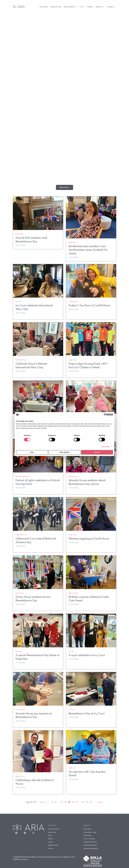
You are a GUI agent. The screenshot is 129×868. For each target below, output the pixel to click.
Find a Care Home (54, 828)
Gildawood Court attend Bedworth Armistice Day (36, 539)
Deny (32, 452)
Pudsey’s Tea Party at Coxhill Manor (90, 304)
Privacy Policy (87, 828)
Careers (90, 7)
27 (62, 801)
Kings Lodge (73, 359)
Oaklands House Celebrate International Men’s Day (31, 364)
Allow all (97, 452)
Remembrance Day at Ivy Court (87, 712)
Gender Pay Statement (90, 844)
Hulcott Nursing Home (22, 475)
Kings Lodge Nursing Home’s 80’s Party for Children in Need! (88, 364)
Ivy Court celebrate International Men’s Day (34, 306)
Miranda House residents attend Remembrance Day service (87, 481)
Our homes (44, 7)
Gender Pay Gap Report (91, 847)
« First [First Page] (42, 801)
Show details (105, 447)
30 (73, 801)
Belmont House (20, 775)
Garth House (73, 534)
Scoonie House (20, 708)
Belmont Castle (73, 592)
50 (87, 801)
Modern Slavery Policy (90, 841)
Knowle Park (19, 233)
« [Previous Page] (46, 801)
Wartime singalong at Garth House (89, 537)
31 (77, 801)
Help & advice (70, 7)
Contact (50, 847)
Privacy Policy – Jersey (90, 831)
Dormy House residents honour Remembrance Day (33, 598)
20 (55, 801)
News (82, 7)
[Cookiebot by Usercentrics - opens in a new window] (103, 415)
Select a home (64, 187)
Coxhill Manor (73, 300)
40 (83, 801)
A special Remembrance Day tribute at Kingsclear (37, 656)
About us (100, 7)
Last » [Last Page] (101, 801)
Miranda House (74, 475)
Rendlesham (72, 241)
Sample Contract (53, 844)
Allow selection (64, 452)
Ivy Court (18, 300)
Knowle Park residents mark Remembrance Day (31, 239)
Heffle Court (72, 767)
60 (91, 801)
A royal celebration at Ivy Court (87, 654)
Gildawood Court (21, 534)
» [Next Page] (97, 801)
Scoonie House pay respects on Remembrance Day (34, 714)
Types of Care (56, 7)
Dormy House (20, 592)
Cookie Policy (87, 834)
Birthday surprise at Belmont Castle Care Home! (89, 598)
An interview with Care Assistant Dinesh (87, 772)
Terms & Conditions (89, 838)
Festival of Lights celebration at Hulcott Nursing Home (38, 481)
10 (52, 801)
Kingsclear (19, 650)
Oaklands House (21, 359)
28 (65, 801)
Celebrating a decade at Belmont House (35, 781)
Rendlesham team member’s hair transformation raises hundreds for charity (88, 249)
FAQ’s (50, 834)
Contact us (111, 7)
